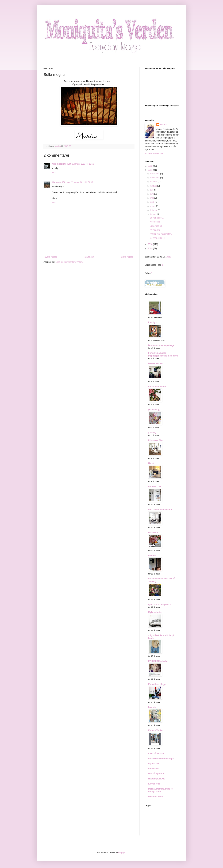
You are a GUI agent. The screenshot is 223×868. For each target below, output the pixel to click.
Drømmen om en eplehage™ (162, 345)
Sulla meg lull (156, 226)
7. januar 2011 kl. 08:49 (82, 182)
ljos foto (152, 707)
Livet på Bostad (156, 754)
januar (154, 214)
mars (153, 206)
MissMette (153, 533)
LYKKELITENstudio (158, 661)
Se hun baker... (157, 218)
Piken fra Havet (156, 797)
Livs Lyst (153, 322)
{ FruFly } (153, 433)
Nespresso (155, 222)
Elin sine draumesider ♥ (160, 510)
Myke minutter (155, 612)
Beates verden (155, 363)
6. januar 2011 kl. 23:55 (83, 164)
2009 (151, 248)
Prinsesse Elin (155, 440)
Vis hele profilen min (154, 153)
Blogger (122, 853)
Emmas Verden (156, 730)
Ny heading (155, 230)
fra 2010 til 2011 (157, 238)
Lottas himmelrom (157, 387)
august (154, 186)
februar (154, 210)
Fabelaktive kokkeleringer (161, 759)
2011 (151, 170)
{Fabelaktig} (154, 410)
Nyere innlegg (51, 257)
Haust (151, 463)
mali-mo (152, 556)
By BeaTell (153, 764)
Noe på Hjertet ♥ (156, 774)
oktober (154, 182)
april (153, 202)
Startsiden (89, 257)
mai (152, 198)
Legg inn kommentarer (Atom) (69, 262)
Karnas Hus (154, 784)
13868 (168, 257)
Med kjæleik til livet (61, 164)
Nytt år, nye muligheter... (161, 234)
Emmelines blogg (157, 684)
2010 (151, 244)
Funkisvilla (154, 769)
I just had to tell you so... (160, 605)
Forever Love (155, 486)
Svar (54, 173)
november (155, 178)
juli (152, 190)
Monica (164, 125)
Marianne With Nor (61, 182)
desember (155, 174)
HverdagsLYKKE (156, 779)
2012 (151, 166)
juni (152, 194)
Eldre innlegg (127, 257)
